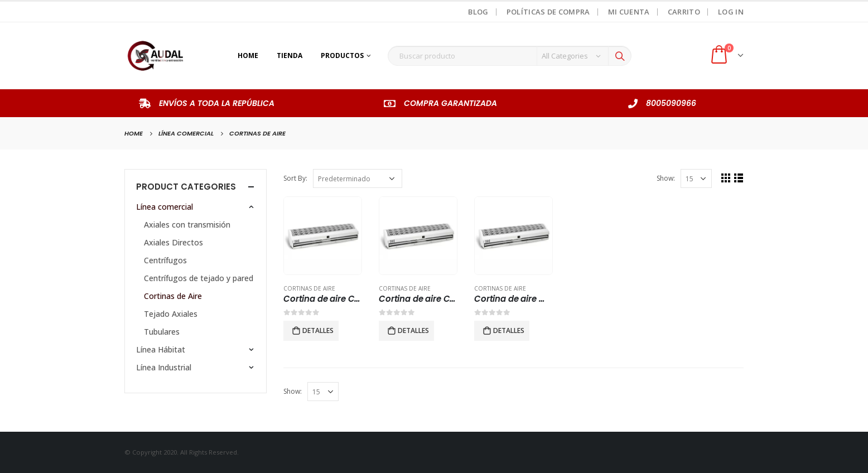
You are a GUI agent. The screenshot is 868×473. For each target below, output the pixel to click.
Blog (478, 12)
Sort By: (295, 178)
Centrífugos (165, 260)
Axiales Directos (173, 242)
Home (248, 55)
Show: (665, 178)
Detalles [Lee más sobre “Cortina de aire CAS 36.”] (318, 330)
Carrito (684, 12)
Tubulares (162, 332)
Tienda (290, 55)
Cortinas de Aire (309, 288)
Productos (342, 55)
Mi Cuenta (629, 12)
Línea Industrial (164, 367)
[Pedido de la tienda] (358, 178)
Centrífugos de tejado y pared (199, 278)
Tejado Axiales (171, 314)
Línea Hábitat (161, 349)
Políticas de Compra (548, 12)
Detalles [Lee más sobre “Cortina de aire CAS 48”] (413, 330)
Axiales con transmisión (187, 225)
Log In (731, 12)
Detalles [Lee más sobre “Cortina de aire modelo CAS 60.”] (509, 330)
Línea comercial (165, 207)
